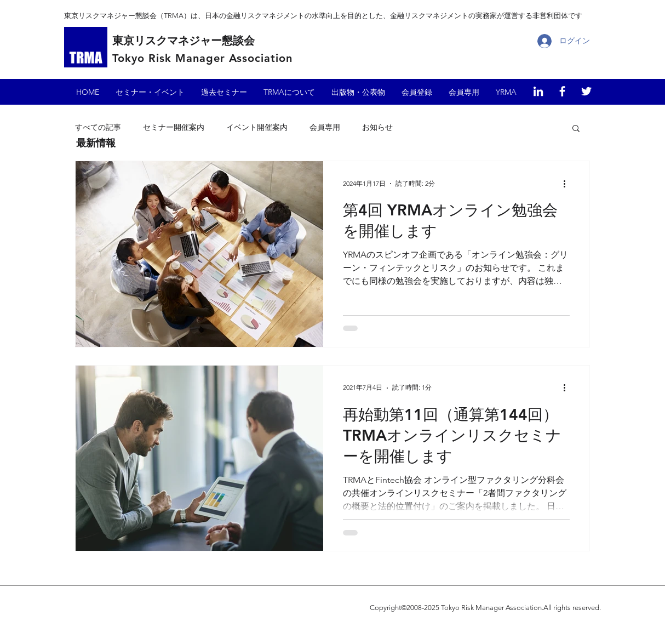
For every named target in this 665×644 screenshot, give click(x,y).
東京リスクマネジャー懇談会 (184, 41)
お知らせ (377, 127)
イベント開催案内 (257, 127)
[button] (576, 129)
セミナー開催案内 (174, 127)
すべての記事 (98, 127)
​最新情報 (96, 143)
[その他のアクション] (568, 184)
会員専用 (325, 127)
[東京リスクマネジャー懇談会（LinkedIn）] (538, 91)
